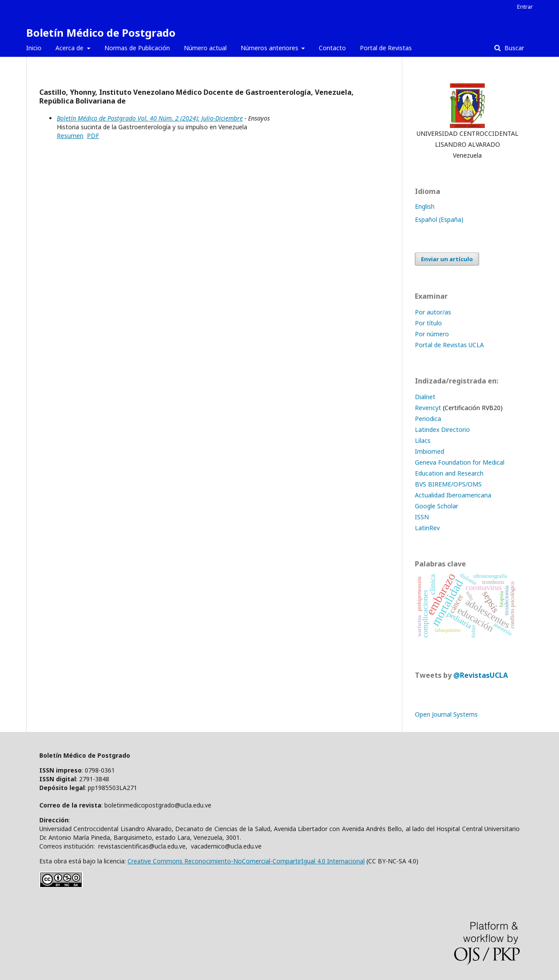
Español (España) (439, 219)
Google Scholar (437, 506)
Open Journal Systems (446, 714)
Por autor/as (433, 312)
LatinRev (427, 528)
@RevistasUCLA (481, 675)
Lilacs (423, 440)
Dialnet (425, 397)
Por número (432, 334)
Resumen (70, 136)
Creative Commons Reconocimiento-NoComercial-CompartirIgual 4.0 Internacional (246, 861)
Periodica (428, 419)
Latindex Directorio (442, 430)
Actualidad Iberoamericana (453, 495)
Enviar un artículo (447, 259)
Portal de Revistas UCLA (449, 345)
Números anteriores (270, 48)
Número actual (205, 48)
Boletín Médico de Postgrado (101, 33)
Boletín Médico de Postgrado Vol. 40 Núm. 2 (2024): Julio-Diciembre (150, 118)
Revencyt (428, 408)
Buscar (513, 48)
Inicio (34, 48)
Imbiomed (430, 451)
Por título (428, 323)
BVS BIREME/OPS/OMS (448, 484)
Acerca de (70, 48)
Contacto (332, 48)
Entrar (525, 7)
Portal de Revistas (386, 48)
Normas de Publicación (137, 48)
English (425, 206)
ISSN (422, 517)
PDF (93, 136)
